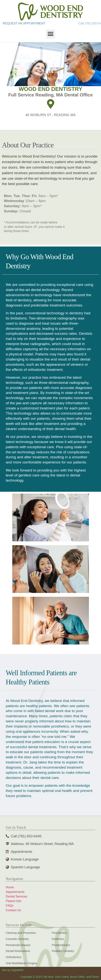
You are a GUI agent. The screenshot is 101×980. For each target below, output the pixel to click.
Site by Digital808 (13, 970)
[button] (51, 34)
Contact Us (13, 910)
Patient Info (14, 901)
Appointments (15, 892)
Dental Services (16, 896)
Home (10, 887)
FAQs (10, 906)
